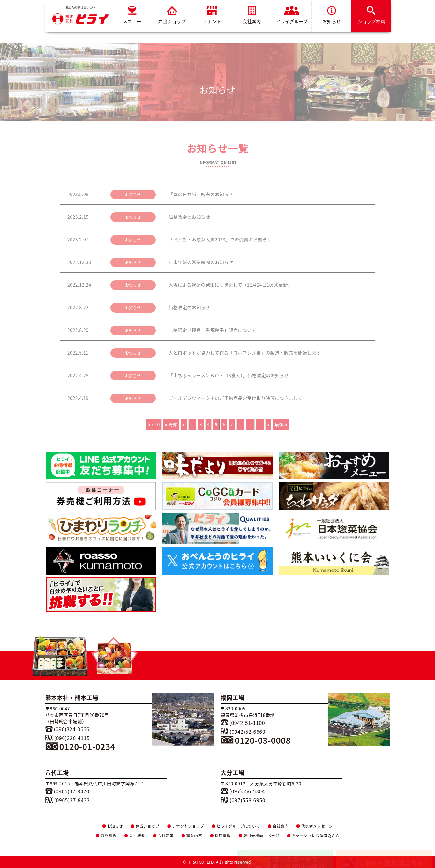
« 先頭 (171, 424)
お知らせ (331, 15)
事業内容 (192, 835)
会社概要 (135, 835)
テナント (212, 15)
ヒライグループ (292, 15)
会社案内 (252, 15)
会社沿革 (163, 835)
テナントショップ (186, 826)
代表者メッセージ (315, 826)
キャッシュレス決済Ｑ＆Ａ (313, 835)
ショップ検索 (371, 15)
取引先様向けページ (259, 835)
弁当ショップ (172, 15)
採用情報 (220, 835)
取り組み (106, 835)
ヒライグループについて (236, 826)
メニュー (132, 15)
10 (250, 424)
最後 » (281, 424)
